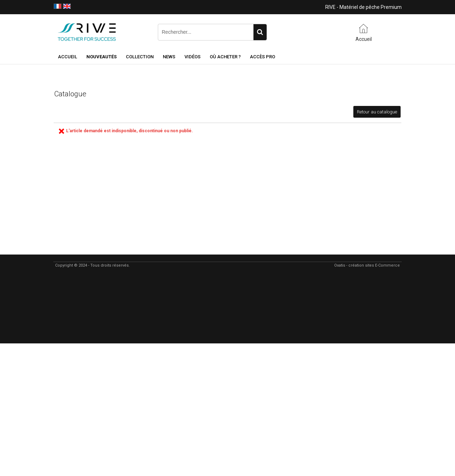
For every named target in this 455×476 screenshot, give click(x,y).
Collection (140, 57)
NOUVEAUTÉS (101, 57)
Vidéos (192, 57)
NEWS (169, 57)
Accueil (68, 57)
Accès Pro (263, 57)
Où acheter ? (225, 57)
